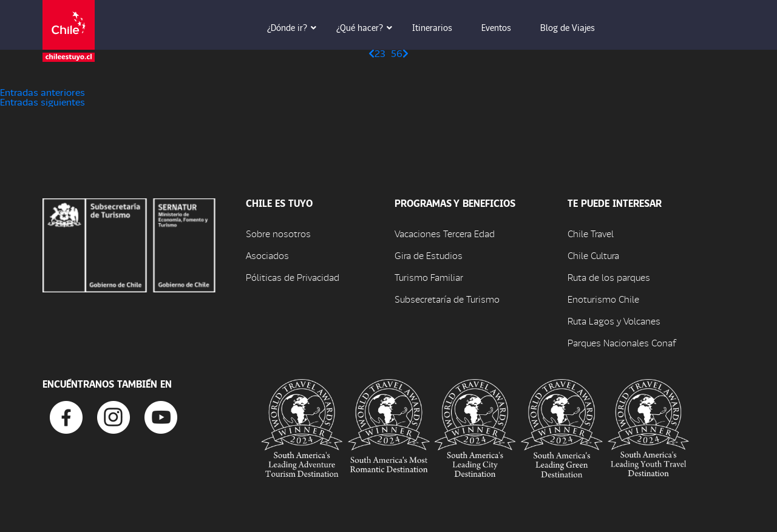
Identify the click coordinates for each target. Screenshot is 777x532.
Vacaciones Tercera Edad (445, 233)
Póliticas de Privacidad (293, 277)
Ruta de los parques (609, 277)
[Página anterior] (372, 53)
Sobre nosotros (278, 233)
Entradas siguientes (42, 102)
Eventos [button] (505, 27)
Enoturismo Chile (603, 299)
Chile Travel (591, 233)
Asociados (267, 255)
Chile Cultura (593, 255)
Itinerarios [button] (441, 27)
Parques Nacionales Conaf (622, 342)
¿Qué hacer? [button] (368, 27)
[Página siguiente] (405, 53)
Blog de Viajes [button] (576, 27)
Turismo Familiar (429, 277)
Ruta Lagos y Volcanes (614, 321)
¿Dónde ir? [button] (296, 27)
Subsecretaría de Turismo (447, 299)
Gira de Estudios (429, 255)
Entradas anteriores (42, 92)
